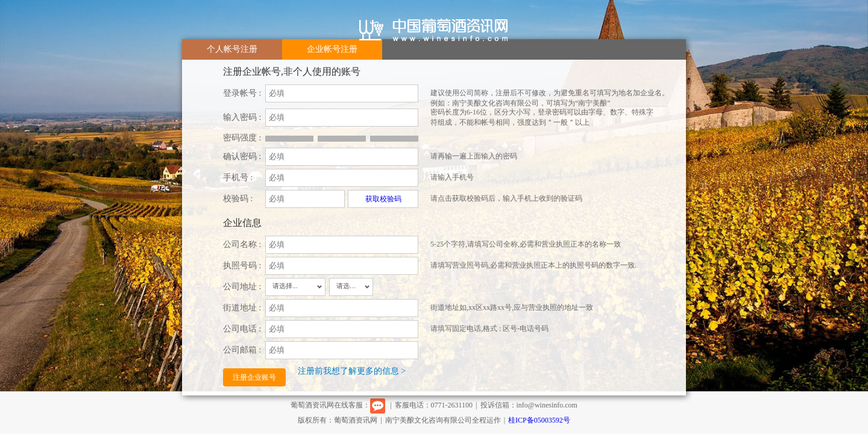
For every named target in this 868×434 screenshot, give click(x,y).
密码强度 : (242, 138)
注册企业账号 (254, 377)
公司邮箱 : (242, 350)
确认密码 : (242, 156)
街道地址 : (242, 308)
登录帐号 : (242, 93)
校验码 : (238, 199)
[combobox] (295, 287)
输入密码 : (242, 117)
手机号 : (238, 178)
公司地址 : (242, 287)
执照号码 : (242, 266)
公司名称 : (242, 244)
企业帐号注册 (332, 49)
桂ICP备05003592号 (539, 420)
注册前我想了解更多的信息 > (352, 371)
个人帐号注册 (232, 49)
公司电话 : (242, 329)
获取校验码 (383, 199)
